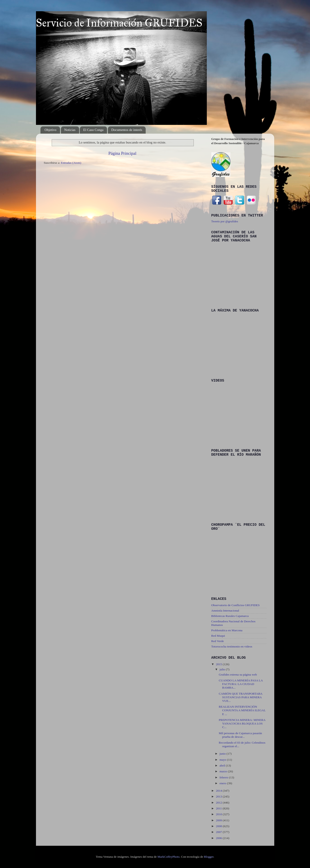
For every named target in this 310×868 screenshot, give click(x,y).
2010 (219, 814)
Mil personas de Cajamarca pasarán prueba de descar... (240, 735)
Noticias (70, 130)
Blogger (209, 857)
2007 (219, 832)
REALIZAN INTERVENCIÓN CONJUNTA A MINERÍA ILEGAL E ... (242, 710)
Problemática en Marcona (227, 630)
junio (223, 754)
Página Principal (122, 153)
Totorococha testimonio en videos (232, 646)
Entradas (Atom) (71, 163)
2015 (219, 664)
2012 (219, 803)
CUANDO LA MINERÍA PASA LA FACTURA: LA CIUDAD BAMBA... (241, 684)
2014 (219, 791)
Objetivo (50, 130)
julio (223, 669)
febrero (224, 777)
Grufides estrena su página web (238, 675)
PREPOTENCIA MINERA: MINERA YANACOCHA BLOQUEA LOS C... (242, 723)
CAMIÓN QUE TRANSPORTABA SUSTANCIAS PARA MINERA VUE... (241, 697)
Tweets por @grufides (225, 221)
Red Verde (218, 641)
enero (223, 783)
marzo (224, 771)
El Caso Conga (93, 130)
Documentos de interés (127, 130)
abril (223, 765)
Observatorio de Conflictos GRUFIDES (236, 605)
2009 (219, 820)
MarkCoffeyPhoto (168, 857)
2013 (219, 796)
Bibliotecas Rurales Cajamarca (230, 616)
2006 (219, 838)
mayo (223, 760)
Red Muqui (218, 636)
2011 (219, 808)
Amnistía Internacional (225, 611)
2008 (219, 826)
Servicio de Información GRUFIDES (119, 23)
